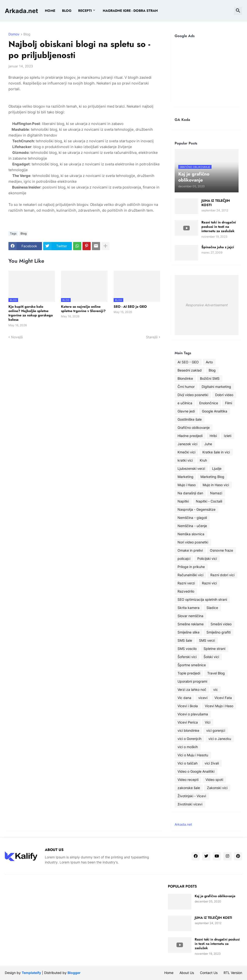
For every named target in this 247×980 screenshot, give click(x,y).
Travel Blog (216, 673)
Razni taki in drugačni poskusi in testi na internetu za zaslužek (219, 227)
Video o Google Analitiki (196, 771)
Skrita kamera (189, 608)
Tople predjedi (189, 673)
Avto (209, 362)
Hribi (213, 436)
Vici (208, 722)
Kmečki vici (186, 452)
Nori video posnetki (193, 542)
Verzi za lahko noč (192, 689)
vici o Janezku (220, 739)
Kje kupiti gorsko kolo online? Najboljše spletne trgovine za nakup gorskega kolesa (31, 313)
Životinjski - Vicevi (192, 796)
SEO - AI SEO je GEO (130, 307)
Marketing (185, 477)
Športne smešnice (192, 665)
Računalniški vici (190, 575)
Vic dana (184, 698)
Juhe (208, 444)
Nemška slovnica (191, 534)
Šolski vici (211, 657)
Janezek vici (187, 444)
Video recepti (188, 780)
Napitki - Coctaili (209, 501)
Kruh (203, 460)
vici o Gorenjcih (189, 739)
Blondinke (185, 378)
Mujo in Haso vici (216, 485)
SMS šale (185, 640)
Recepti (85, 11)
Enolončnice (209, 403)
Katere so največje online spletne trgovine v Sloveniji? (83, 309)
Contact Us (209, 973)
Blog (27, 34)
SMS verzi (207, 640)
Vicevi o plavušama (193, 714)
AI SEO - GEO (188, 362)
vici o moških (188, 747)
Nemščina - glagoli (192, 518)
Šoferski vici (187, 657)
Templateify (31, 973)
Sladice (212, 608)
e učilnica (185, 403)
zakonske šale (189, 788)
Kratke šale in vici (216, 452)
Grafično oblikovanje (194, 428)
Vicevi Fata (223, 698)
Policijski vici (207, 559)
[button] (238, 11)
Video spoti (214, 780)
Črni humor (186, 387)
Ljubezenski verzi (191, 468)
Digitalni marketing (216, 387)
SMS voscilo (187, 649)
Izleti (228, 436)
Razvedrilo (186, 591)
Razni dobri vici (222, 575)
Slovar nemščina (190, 616)
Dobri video (224, 395)
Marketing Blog (212, 477)
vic (216, 689)
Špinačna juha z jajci (218, 247)
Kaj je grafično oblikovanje (215, 896)
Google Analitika (215, 411)
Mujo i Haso (187, 485)
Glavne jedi (186, 411)
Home (50, 11)
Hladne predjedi (190, 436)
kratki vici (185, 460)
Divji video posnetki (193, 395)
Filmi (229, 403)
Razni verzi (186, 583)
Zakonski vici (217, 788)
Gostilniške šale (190, 419)
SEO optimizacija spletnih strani (202, 599)
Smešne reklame (191, 624)
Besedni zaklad (190, 370)
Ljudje (217, 468)
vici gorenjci (216, 730)
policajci (184, 559)
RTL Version (233, 973)
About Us (187, 973)
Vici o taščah (188, 763)
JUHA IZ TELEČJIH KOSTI (216, 203)
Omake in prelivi (190, 550)
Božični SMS (210, 378)
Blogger (74, 973)
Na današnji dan (190, 493)
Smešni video (221, 624)
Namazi (216, 493)
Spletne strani (214, 649)
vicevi (203, 698)
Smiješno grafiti (219, 632)
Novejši (17, 337)
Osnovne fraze (221, 550)
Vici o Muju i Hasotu (193, 755)
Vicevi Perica (188, 722)
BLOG (67, 11)
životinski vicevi (190, 804)
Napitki (183, 501)
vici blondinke (188, 730)
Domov (14, 34)
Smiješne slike (189, 632)
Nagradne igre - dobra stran (130, 11)
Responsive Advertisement (206, 305)
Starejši (152, 337)
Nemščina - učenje (192, 526)
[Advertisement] (207, 72)
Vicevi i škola (188, 706)
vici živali (212, 763)
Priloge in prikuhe (191, 567)
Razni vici (209, 583)
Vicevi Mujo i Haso (219, 706)
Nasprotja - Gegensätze (196, 509)
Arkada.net (21, 11)
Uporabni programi (192, 681)
